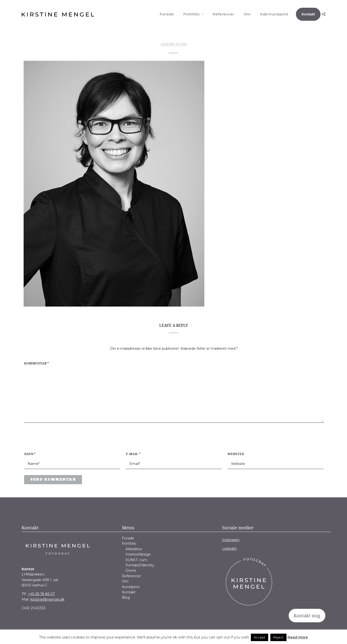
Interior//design (138, 554)
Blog (126, 597)
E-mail (133, 454)
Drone (131, 570)
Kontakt (308, 14)
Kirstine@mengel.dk (47, 599)
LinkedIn (230, 549)
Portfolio (191, 14)
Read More (298, 637)
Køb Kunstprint (274, 14)
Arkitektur (134, 549)
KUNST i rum (136, 560)
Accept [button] (260, 637)
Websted (236, 454)
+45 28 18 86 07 (41, 594)
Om (247, 14)
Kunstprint (131, 587)
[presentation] (55, 440)
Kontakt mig (307, 616)
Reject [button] (278, 637)
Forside (167, 14)
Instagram (231, 540)
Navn (30, 454)
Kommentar (37, 363)
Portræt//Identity (140, 565)
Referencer (223, 14)
